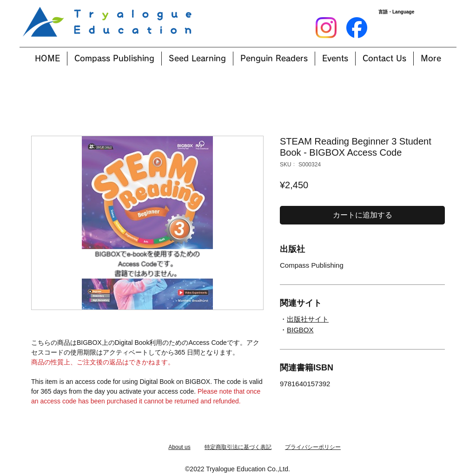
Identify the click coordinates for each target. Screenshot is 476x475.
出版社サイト (308, 319)
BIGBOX (300, 330)
